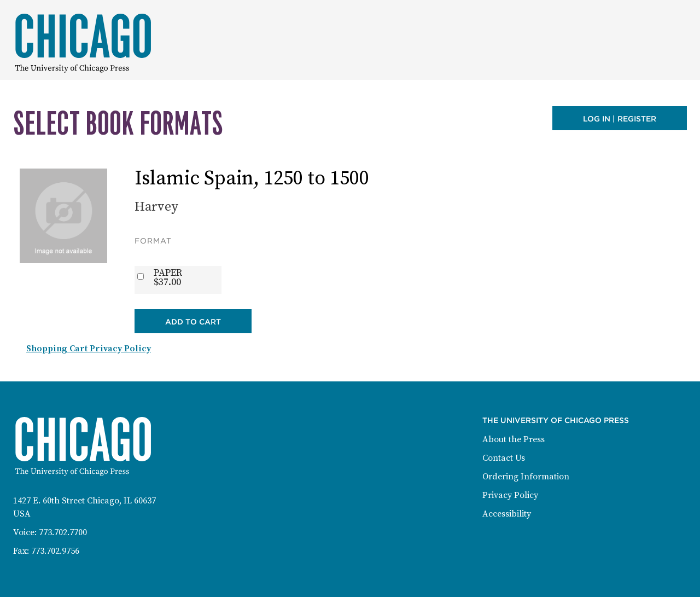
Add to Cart (193, 322)
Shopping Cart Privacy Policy (89, 349)
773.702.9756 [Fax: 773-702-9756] (55, 551)
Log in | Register (620, 119)
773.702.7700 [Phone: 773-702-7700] (63, 532)
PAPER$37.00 (168, 277)
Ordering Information (526, 477)
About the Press (514, 439)
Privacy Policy (510, 495)
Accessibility (507, 514)
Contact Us (504, 458)
